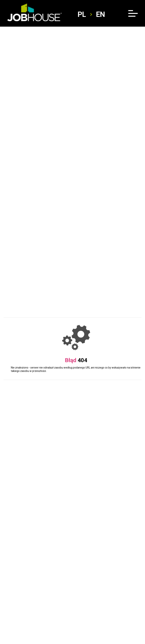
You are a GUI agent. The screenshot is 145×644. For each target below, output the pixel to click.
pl (82, 15)
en (101, 15)
